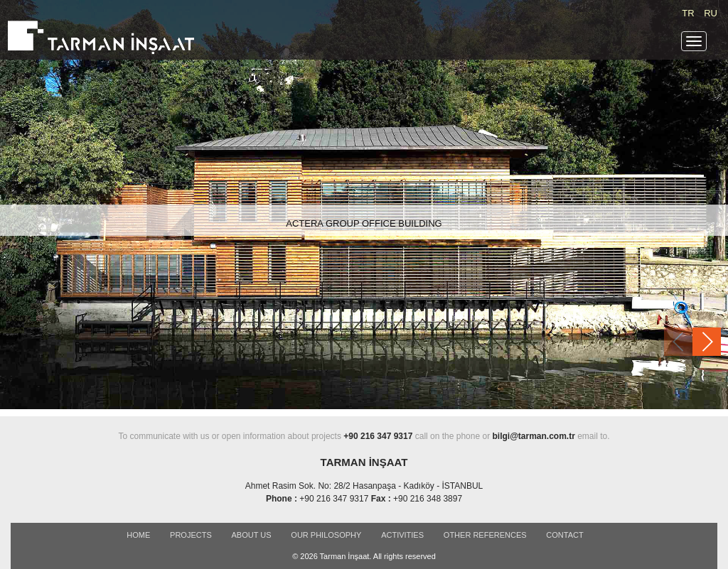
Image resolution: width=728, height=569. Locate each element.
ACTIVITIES (402, 535)
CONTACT (564, 535)
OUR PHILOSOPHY (326, 535)
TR (688, 13)
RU (711, 13)
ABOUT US (252, 535)
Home (138, 535)
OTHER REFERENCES (485, 535)
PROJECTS (191, 535)
